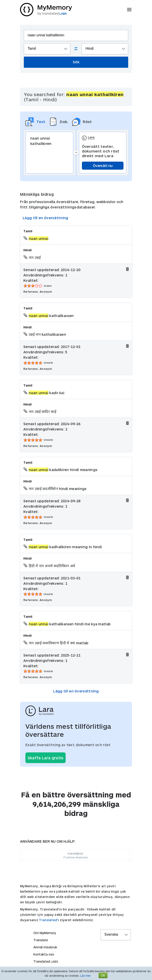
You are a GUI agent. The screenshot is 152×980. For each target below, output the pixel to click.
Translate (41, 940)
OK (103, 975)
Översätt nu (103, 166)
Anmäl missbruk (45, 947)
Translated (48, 920)
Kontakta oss (44, 954)
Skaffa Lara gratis (46, 758)
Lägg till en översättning (46, 218)
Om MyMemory (45, 933)
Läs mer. (86, 976)
